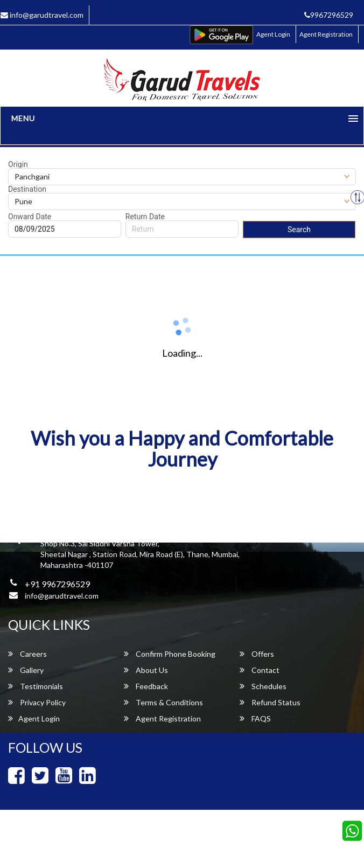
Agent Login (273, 34)
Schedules (263, 686)
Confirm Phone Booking (170, 654)
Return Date (145, 217)
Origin (18, 164)
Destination (27, 189)
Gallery (26, 670)
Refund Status (270, 702)
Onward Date (30, 217)
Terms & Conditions (163, 702)
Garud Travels (228, 844)
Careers (27, 654)
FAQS (255, 718)
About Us (146, 670)
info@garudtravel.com (62, 596)
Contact (260, 670)
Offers (257, 654)
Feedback (146, 686)
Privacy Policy (37, 702)
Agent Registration (326, 34)
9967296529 (329, 15)
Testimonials (36, 686)
